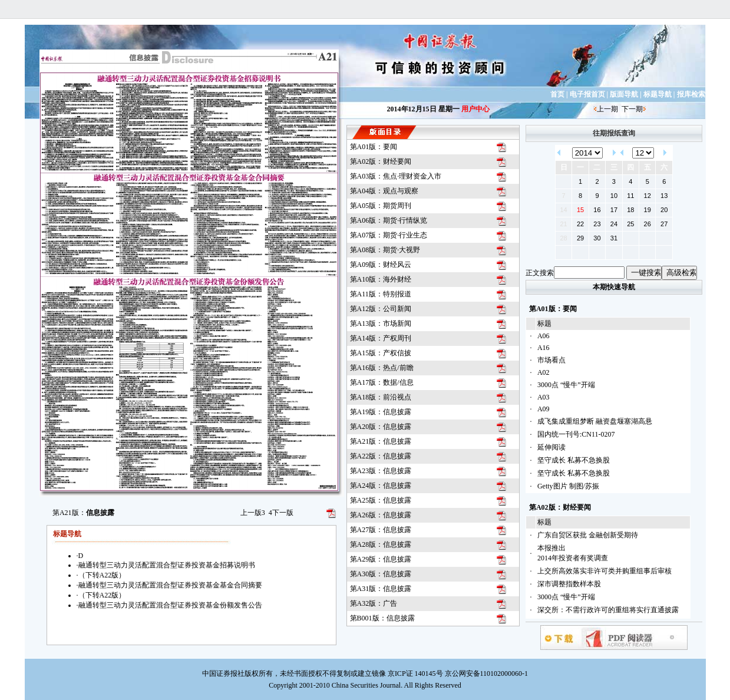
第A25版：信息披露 (381, 500)
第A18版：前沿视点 (381, 397)
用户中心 (475, 109)
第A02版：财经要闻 (381, 161)
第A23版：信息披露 (381, 471)
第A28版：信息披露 (381, 544)
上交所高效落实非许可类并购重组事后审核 (605, 571)
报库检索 (691, 94)
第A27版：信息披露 (381, 530)
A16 (544, 348)
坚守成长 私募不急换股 (574, 460)
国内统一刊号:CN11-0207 (576, 434)
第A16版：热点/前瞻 (382, 368)
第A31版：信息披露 (381, 589)
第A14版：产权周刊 (381, 338)
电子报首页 (587, 94)
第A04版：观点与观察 (384, 191)
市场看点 (551, 360)
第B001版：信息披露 (382, 618)
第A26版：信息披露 (381, 515)
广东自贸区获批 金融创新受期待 (588, 535)
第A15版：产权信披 (381, 353)
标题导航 (658, 94)
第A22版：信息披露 (381, 456)
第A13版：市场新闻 (381, 323)
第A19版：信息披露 (381, 412)
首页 (557, 94)
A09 (544, 409)
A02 (544, 372)
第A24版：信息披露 (381, 486)
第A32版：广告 (374, 603)
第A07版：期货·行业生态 (389, 235)
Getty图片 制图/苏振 (568, 486)
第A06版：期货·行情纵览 (389, 220)
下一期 (632, 109)
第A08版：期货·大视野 (385, 250)
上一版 (253, 513)
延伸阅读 (551, 447)
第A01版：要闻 (374, 147)
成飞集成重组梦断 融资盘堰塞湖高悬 (595, 421)
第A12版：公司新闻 (381, 309)
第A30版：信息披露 (381, 574)
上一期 (607, 109)
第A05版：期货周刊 (381, 206)
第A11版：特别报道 (381, 294)
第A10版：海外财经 (381, 279)
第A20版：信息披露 (381, 427)
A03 (544, 397)
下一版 (281, 513)
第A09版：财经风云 (381, 265)
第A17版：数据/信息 (382, 382)
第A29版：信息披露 (381, 559)
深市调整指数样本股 (569, 584)
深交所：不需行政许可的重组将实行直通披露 (608, 610)
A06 (544, 336)
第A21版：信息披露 (381, 441)
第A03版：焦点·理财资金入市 (396, 176)
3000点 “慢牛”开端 (566, 385)
